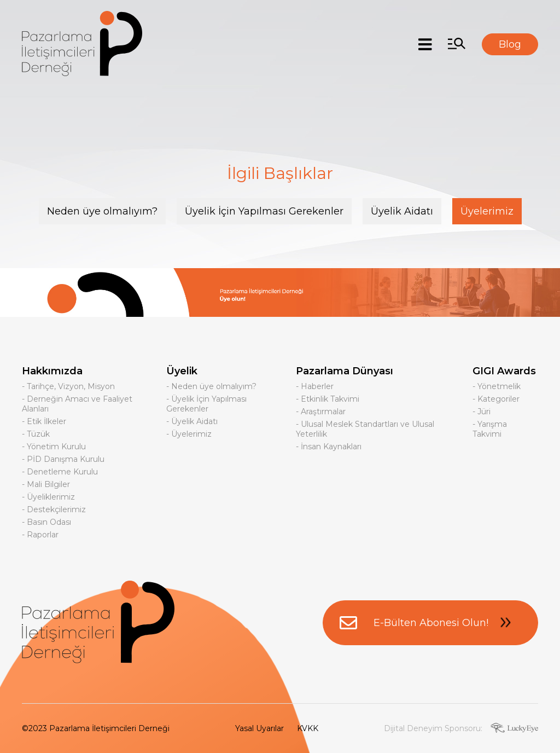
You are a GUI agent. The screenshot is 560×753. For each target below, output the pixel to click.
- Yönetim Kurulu (54, 447)
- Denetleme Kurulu (60, 472)
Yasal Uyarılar (259, 728)
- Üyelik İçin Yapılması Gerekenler (206, 404)
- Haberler (315, 386)
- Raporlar (40, 535)
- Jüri (482, 412)
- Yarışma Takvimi (490, 429)
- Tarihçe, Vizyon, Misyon (68, 386)
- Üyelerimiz (189, 434)
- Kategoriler (496, 399)
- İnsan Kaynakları (329, 447)
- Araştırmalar (321, 412)
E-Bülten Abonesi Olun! (430, 623)
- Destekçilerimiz (54, 509)
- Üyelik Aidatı (192, 421)
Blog (510, 44)
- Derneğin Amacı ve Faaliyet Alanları (77, 404)
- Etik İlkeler (44, 421)
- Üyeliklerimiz (48, 497)
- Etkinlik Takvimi (328, 399)
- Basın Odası (46, 522)
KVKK (308, 728)
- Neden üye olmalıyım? (211, 386)
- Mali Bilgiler (46, 484)
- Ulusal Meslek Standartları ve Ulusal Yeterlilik (365, 429)
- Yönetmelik (497, 386)
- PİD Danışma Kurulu (63, 459)
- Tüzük (36, 434)
